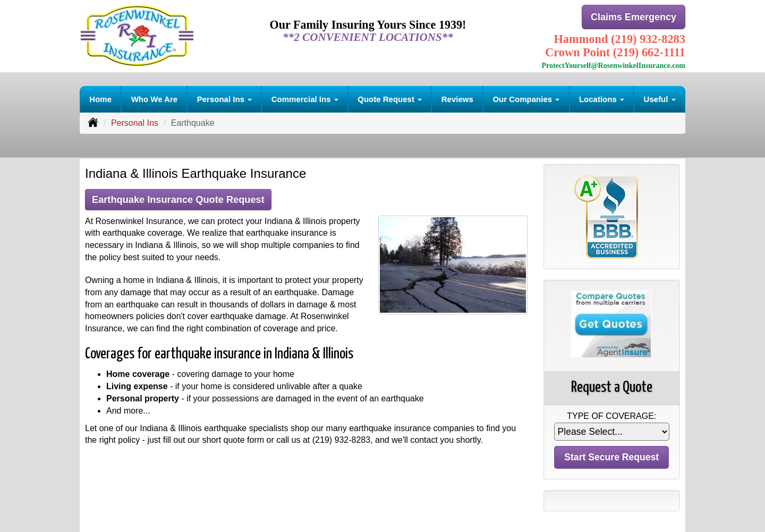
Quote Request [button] (390, 98)
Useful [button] (660, 98)
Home (100, 98)
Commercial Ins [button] (305, 98)
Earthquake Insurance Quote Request (183, 198)
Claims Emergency (634, 18)
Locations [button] (602, 98)
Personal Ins (135, 122)
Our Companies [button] (526, 98)
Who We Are (155, 98)
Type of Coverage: (611, 415)
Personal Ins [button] (224, 98)
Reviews (457, 98)
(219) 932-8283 (341, 439)
